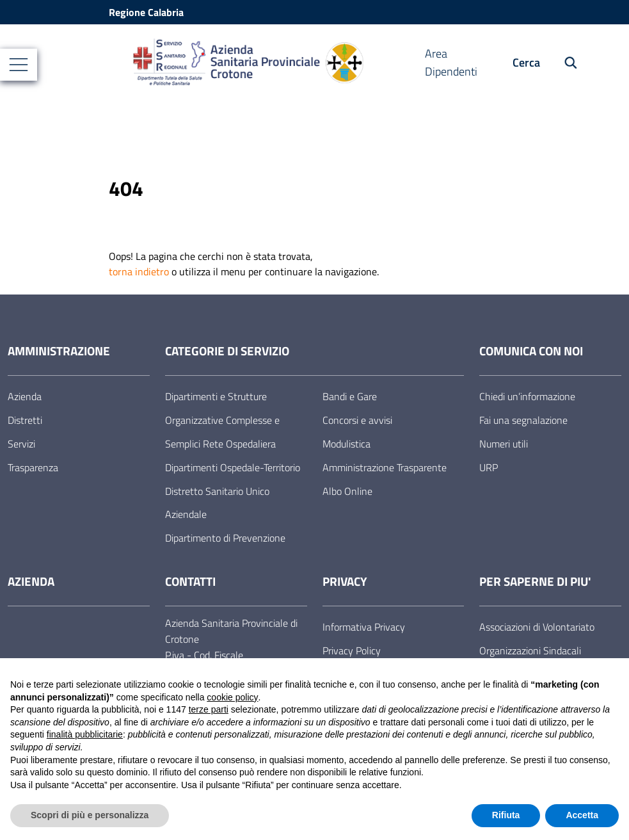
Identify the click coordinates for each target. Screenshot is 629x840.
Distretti (25, 420)
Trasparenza (33, 467)
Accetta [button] (582, 815)
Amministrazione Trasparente (385, 467)
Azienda (25, 396)
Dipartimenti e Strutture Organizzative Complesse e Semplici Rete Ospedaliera (222, 420)
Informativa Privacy (364, 627)
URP (489, 467)
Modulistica (346, 444)
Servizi (21, 444)
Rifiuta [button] (506, 815)
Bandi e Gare (350, 396)
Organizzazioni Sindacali (530, 650)
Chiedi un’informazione (527, 396)
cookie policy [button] (232, 697)
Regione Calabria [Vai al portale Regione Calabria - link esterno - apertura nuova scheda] (146, 12)
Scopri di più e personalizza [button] (90, 815)
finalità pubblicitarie (85, 734)
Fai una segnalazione (523, 420)
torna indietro (139, 271)
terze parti (209, 709)
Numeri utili (504, 444)
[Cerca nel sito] (564, 63)
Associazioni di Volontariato (537, 627)
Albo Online (347, 491)
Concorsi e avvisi (357, 420)
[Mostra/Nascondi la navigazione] (19, 65)
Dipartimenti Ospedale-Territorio (233, 467)
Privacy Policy (352, 650)
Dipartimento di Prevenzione (225, 538)
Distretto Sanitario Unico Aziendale (217, 503)
